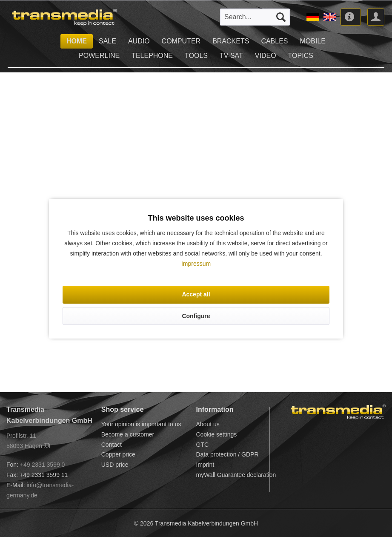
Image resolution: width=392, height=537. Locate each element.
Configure (196, 316)
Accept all (196, 294)
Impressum (196, 264)
